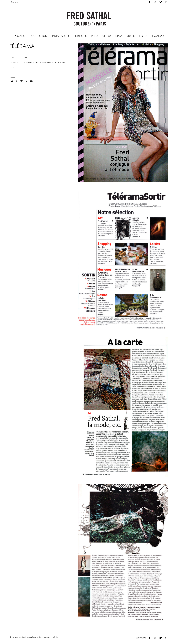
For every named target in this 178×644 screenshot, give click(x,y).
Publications (60, 62)
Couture (37, 62)
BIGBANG (28, 62)
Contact (14, 2)
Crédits (55, 637)
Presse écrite (48, 62)
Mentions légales (43, 637)
